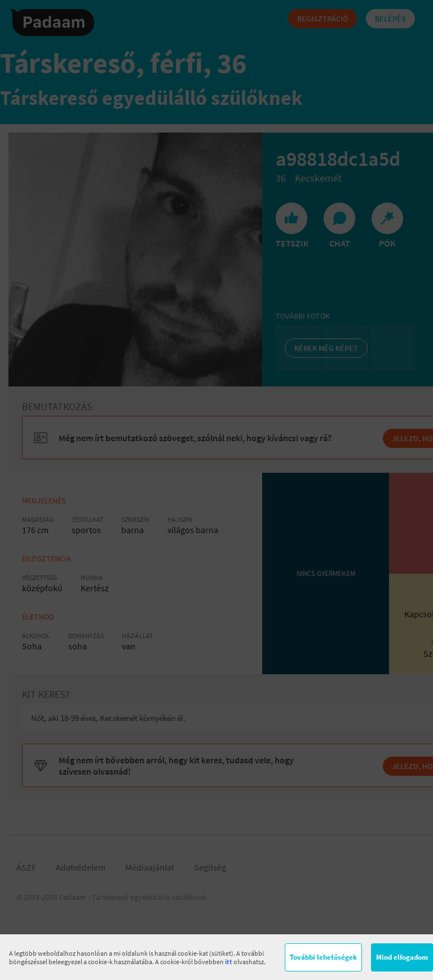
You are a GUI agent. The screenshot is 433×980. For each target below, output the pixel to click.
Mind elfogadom (402, 957)
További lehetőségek (323, 957)
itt (229, 962)
